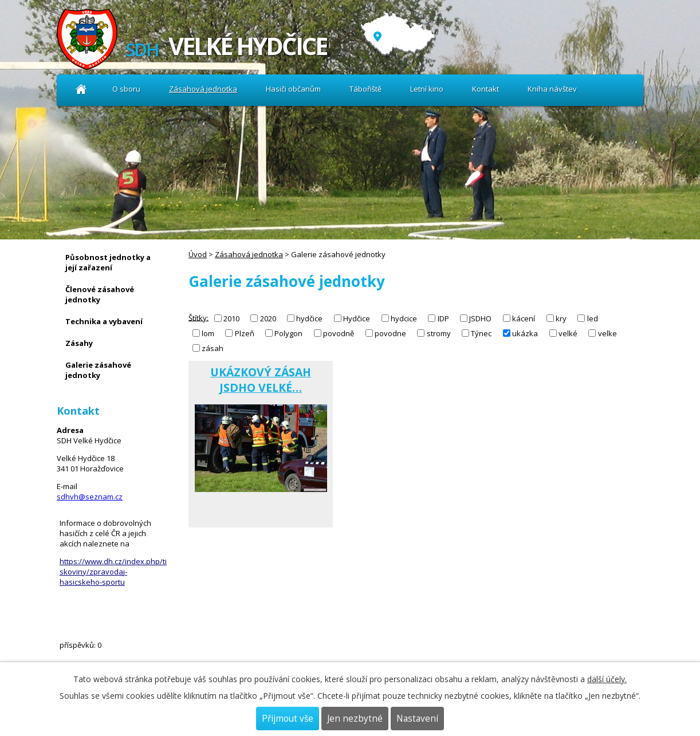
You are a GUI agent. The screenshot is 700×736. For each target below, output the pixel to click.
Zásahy (79, 343)
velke (607, 333)
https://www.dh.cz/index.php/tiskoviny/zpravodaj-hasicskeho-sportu (113, 572)
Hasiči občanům (293, 89)
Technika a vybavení (104, 321)
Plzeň (245, 333)
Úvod (81, 89)
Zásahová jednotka (203, 89)
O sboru (126, 89)
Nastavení (417, 719)
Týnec (481, 333)
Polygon (288, 333)
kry (561, 318)
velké (568, 333)
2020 (268, 318)
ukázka (525, 333)
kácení (524, 318)
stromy (439, 333)
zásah (213, 348)
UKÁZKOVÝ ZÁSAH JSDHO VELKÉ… (261, 380)
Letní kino (427, 89)
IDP (443, 318)
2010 (231, 318)
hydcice (404, 318)
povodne (390, 333)
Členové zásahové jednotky (100, 294)
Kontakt (485, 89)
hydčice (309, 318)
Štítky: (198, 317)
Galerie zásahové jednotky (98, 370)
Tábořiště (365, 89)
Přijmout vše (288, 719)
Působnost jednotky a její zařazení (108, 262)
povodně (339, 333)
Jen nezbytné (355, 719)
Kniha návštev (552, 89)
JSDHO (480, 318)
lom (208, 333)
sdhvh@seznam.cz (90, 497)
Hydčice (357, 318)
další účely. (607, 679)
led (593, 318)
